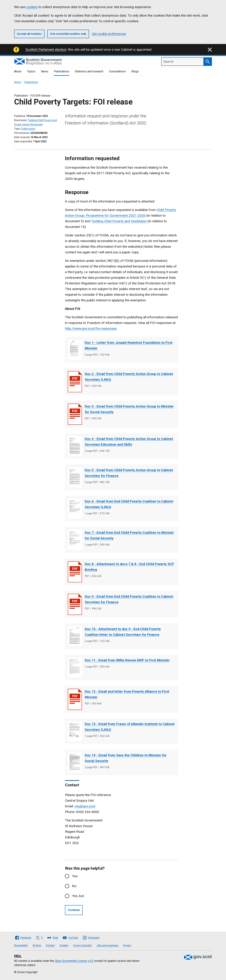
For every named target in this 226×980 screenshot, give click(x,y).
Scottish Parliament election (46, 50)
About (18, 71)
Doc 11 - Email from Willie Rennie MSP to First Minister (127, 660)
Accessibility (21, 945)
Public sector (28, 129)
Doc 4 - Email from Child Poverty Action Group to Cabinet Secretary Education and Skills (129, 442)
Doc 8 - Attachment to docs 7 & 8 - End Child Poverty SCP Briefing (129, 567)
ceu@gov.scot (85, 806)
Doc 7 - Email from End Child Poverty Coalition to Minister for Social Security (129, 535)
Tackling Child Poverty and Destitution (119, 221)
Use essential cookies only (68, 34)
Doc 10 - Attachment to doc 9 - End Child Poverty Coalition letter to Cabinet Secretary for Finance (123, 632)
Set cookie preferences (109, 34)
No (74, 886)
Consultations (117, 71)
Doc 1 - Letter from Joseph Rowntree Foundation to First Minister (129, 345)
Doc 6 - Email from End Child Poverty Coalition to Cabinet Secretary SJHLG (129, 504)
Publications (62, 71)
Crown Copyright (82, 945)
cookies (32, 7)
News (45, 71)
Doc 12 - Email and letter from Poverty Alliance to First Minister (127, 694)
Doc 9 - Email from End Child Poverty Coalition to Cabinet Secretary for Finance (129, 599)
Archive (37, 945)
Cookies (64, 945)
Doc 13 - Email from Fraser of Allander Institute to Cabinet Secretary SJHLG (130, 727)
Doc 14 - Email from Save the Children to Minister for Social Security (126, 758)
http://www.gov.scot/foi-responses (91, 328)
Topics (31, 71)
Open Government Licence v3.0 (74, 961)
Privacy (127, 945)
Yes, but (78, 896)
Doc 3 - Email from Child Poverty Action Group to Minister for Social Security (129, 409)
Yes (75, 876)
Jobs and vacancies (107, 945)
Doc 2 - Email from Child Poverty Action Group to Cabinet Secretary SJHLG (129, 377)
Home (17, 82)
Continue (74, 910)
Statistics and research (89, 71)
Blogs (135, 71)
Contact (50, 945)
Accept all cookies (29, 34)
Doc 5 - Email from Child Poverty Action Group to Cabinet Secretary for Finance (129, 473)
